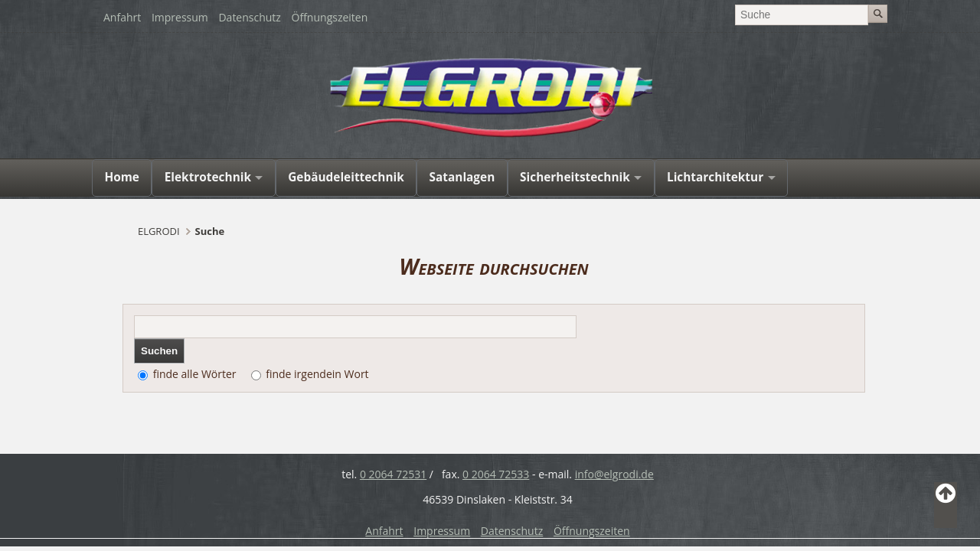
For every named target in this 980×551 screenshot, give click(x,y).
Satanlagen (462, 177)
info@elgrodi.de (614, 474)
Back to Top (946, 505)
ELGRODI (159, 231)
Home (122, 177)
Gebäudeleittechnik (346, 177)
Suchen (159, 351)
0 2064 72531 (393, 474)
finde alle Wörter (195, 374)
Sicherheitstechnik (575, 177)
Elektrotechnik (208, 177)
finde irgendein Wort (317, 374)
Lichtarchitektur (715, 177)
